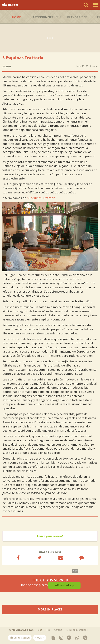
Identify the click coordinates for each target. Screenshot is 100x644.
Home (16, 17)
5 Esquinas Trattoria (41, 198)
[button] (40, 638)
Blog (40, 630)
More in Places (50, 609)
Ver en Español (20, 638)
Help (48, 630)
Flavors (77, 17)
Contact (58, 630)
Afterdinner (47, 17)
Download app (64, 585)
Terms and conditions (77, 630)
